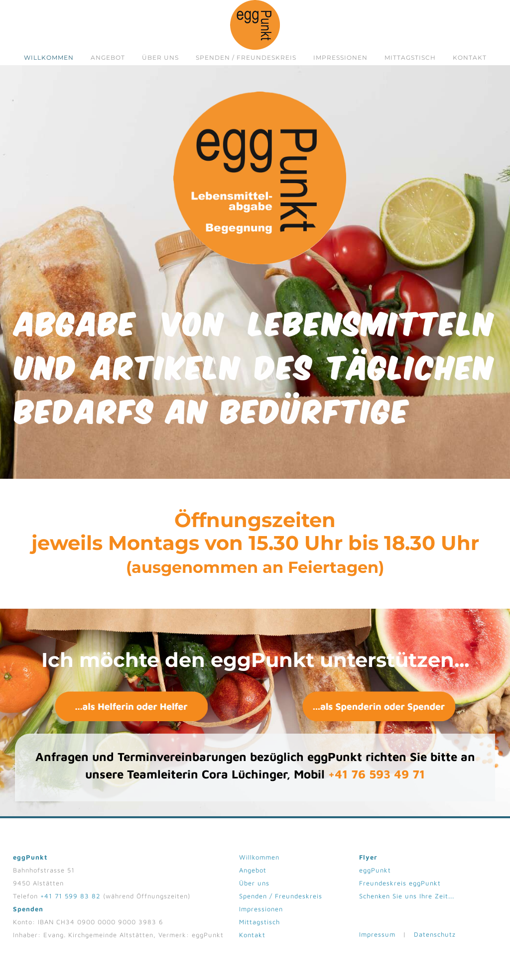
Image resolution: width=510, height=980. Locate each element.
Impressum (377, 937)
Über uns (160, 57)
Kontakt (470, 57)
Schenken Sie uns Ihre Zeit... (407, 899)
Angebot (108, 57)
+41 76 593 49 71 (377, 777)
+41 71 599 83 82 (70, 899)
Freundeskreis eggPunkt (400, 886)
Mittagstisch (410, 57)
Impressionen (340, 57)
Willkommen (49, 57)
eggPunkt (375, 873)
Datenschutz (435, 937)
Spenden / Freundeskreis (246, 57)
